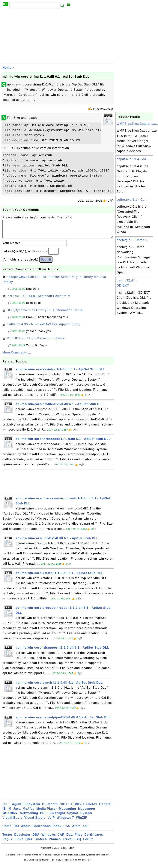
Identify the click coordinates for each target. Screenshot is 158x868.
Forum (88, 843)
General (105, 808)
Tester (7, 838)
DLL (70, 838)
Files (79, 838)
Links (19, 843)
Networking (29, 817)
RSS (67, 830)
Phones (55, 843)
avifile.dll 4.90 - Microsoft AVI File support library (44, 328)
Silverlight (57, 817)
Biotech (41, 843)
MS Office (10, 817)
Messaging (68, 812)
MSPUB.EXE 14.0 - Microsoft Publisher (36, 342)
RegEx (8, 843)
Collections (42, 830)
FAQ (78, 843)
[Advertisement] (58, 37)
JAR (61, 838)
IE (4, 812)
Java (17, 812)
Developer (22, 838)
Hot (16, 830)
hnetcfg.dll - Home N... (134, 240)
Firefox (91, 808)
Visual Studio (35, 821)
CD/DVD (78, 808)
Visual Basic (12, 821)
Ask (85, 830)
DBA (36, 838)
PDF (43, 817)
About (26, 830)
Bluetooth (50, 808)
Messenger (87, 812)
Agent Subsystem (26, 808)
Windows (49, 838)
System (86, 817)
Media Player (47, 812)
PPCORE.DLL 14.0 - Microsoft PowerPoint (39, 300)
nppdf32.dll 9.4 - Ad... (133, 159)
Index (57, 830)
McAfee (29, 812)
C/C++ (65, 808)
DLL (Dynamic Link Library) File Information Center (45, 314)
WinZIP (82, 821)
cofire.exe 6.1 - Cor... (133, 200)
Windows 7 (65, 821)
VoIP (51, 821)
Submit (46, 263)
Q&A (29, 843)
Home (7, 68)
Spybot (73, 817)
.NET (6, 808)
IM (10, 812)
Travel (68, 843)
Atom (76, 830)
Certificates (94, 838)
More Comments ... (17, 356)
